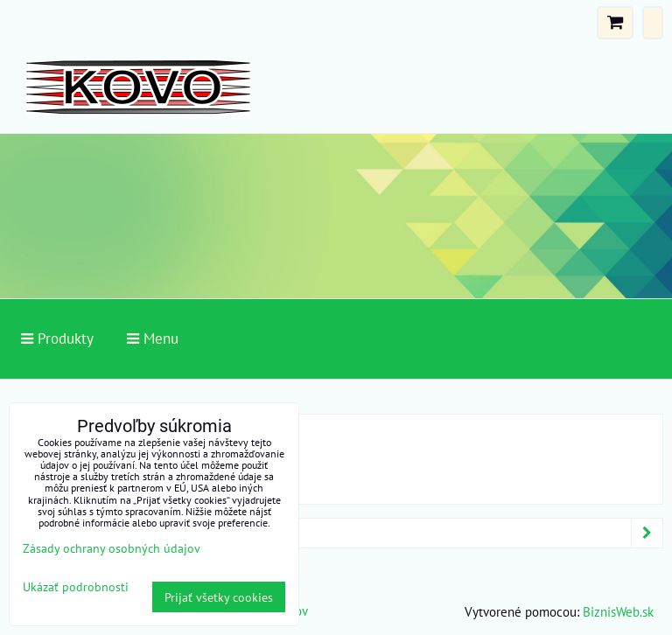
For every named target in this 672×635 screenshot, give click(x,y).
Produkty (339, 533)
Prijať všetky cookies (219, 597)
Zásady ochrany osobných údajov (112, 548)
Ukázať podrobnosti (76, 587)
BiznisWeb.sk (618, 611)
